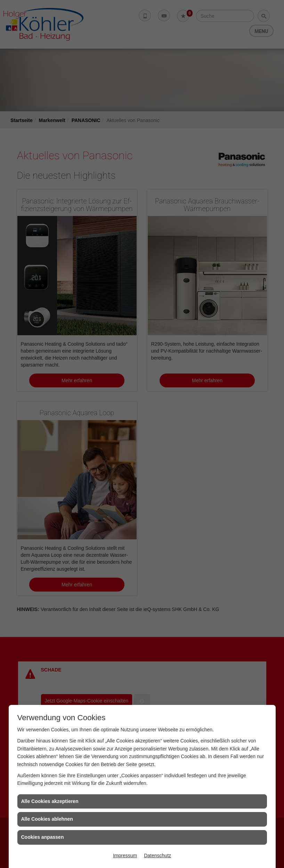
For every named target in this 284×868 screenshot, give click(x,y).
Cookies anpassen (43, 837)
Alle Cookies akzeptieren (50, 801)
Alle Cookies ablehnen (47, 819)
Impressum (125, 855)
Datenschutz (157, 855)
